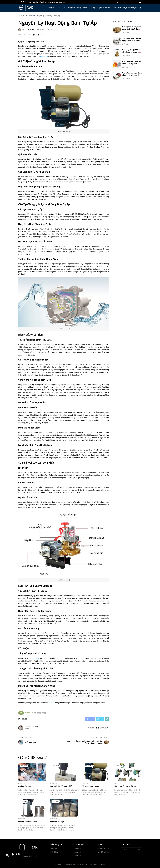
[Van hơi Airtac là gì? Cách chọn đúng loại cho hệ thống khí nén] (117, 76)
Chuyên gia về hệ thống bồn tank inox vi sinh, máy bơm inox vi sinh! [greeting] (48, 2)
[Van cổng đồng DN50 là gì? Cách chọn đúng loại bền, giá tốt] (117, 52)
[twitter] (21, 2)
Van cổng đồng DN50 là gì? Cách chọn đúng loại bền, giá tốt (131, 52)
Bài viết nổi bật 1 (104, 849)
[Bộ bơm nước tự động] (96, 772)
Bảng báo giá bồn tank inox (101, 8)
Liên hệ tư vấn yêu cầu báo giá (126, 8)
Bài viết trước (26, 738)
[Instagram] (105, 728)
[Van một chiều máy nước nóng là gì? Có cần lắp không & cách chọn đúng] (117, 29)
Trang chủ (51, 8)
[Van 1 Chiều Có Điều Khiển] (64, 772)
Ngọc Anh (31, 30)
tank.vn (52, 703)
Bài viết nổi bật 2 (104, 852)
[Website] (99, 728)
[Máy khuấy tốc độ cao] (32, 808)
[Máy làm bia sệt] (64, 808)
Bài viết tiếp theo (100, 738)
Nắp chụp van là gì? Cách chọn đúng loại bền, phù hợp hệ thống (132, 63)
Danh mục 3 (78, 856)
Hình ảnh (119, 766)
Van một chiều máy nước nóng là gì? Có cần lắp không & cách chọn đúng (132, 29)
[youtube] (24, 2)
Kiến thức (62, 8)
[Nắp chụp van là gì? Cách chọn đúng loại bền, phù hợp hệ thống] (117, 64)
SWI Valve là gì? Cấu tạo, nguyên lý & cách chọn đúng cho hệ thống (132, 40)
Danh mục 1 (78, 849)
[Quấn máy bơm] (32, 772)
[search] (128, 2)
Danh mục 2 (78, 852)
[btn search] (140, 3)
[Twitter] (101, 728)
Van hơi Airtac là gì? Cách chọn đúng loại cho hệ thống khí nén (132, 75)
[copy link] (43, 35)
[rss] (26, 2)
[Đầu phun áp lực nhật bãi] (128, 772)
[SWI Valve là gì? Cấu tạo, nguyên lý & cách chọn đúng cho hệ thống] (117, 41)
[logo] (26, 10)
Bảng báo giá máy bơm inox (78, 8)
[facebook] (19, 2)
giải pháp (36, 658)
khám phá (44, 56)
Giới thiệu (54, 852)
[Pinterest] (103, 728)
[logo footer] (33, 848)
